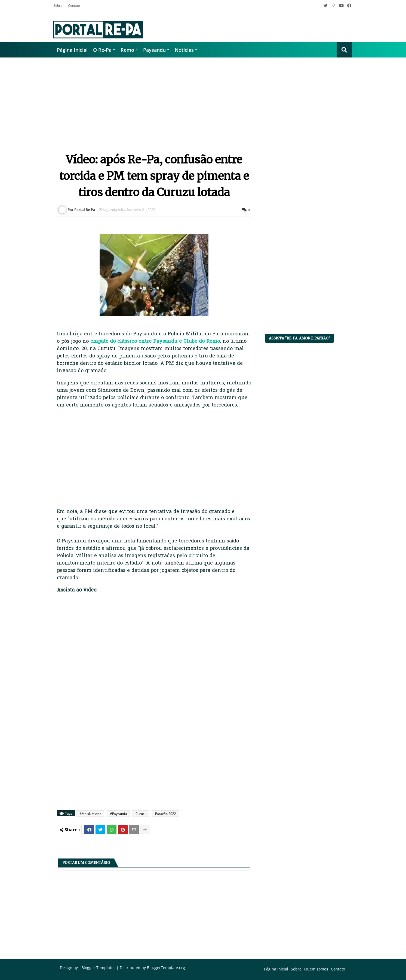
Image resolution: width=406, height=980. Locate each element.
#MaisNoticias (90, 814)
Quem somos (316, 969)
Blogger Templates (98, 968)
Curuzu (141, 814)
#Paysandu (118, 814)
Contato (74, 6)
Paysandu (154, 50)
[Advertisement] (203, 101)
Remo (127, 50)
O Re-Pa (102, 50)
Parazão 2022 (166, 814)
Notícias (184, 50)
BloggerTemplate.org (166, 968)
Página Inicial (72, 50)
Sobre (58, 6)
